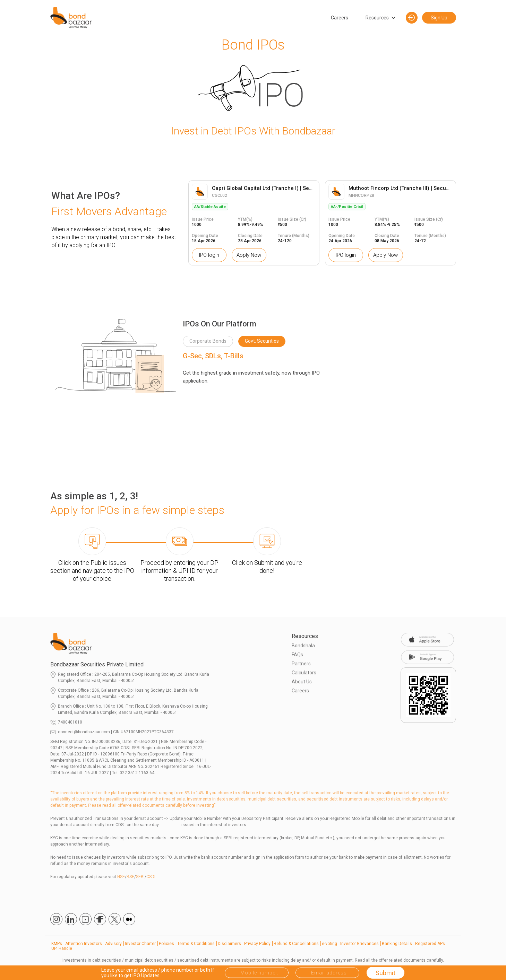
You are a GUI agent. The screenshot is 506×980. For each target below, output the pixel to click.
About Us (302, 682)
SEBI (140, 877)
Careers (340, 18)
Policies (166, 944)
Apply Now (249, 255)
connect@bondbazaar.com (84, 732)
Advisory (113, 944)
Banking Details (397, 944)
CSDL (151, 877)
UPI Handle (62, 948)
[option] (254, 223)
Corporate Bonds (208, 341)
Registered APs (430, 944)
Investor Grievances (359, 944)
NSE (121, 877)
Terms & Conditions (196, 944)
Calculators (304, 673)
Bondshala (303, 646)
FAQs (297, 655)
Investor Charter (140, 944)
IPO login (209, 255)
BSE (130, 877)
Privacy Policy (257, 944)
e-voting (329, 944)
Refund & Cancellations (296, 944)
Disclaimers (229, 944)
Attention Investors (84, 944)
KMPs (57, 944)
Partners (301, 664)
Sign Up (439, 18)
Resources (377, 18)
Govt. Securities (262, 341)
